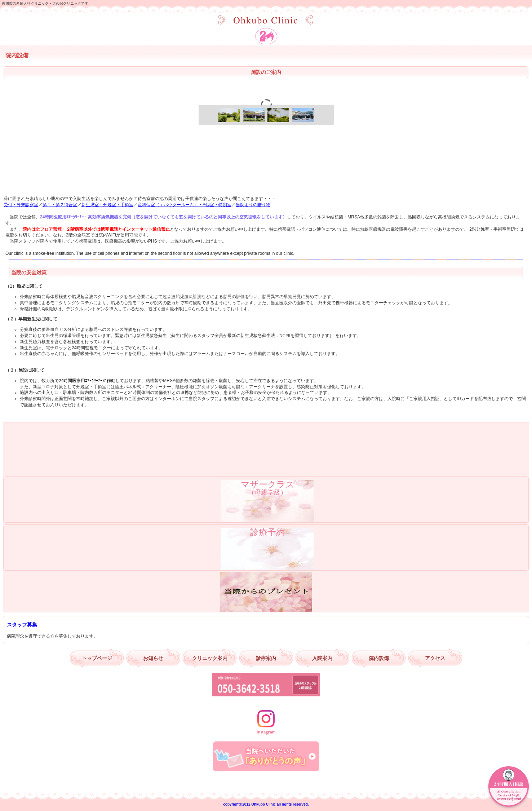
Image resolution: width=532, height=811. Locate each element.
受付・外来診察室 (21, 205)
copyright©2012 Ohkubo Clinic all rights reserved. (266, 804)
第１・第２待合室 (60, 205)
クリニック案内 (210, 658)
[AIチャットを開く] (509, 788)
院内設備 (379, 658)
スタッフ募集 (22, 625)
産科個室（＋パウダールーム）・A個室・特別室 (185, 205)
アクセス (435, 658)
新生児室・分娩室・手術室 (107, 205)
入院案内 (322, 658)
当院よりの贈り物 (253, 205)
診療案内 (266, 658)
